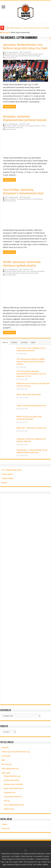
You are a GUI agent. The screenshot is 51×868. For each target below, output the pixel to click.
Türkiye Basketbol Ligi (12, 776)
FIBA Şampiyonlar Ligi (10, 769)
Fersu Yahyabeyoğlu (11, 52)
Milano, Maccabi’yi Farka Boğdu (29, 395)
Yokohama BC (34, 273)
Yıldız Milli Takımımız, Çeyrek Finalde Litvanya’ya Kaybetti (27, 28)
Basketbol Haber (11, 54)
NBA (3, 760)
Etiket (33, 342)
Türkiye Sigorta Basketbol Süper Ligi (15, 273)
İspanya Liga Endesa (12, 780)
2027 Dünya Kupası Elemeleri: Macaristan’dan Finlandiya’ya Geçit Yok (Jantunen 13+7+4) (31, 374)
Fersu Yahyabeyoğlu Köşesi (12, 470)
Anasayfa (5, 32)
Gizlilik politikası (8, 478)
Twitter (4, 824)
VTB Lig (7, 801)
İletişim (4, 483)
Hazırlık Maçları (38, 199)
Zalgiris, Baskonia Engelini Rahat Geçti (31, 406)
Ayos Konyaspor (10, 199)
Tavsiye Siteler (7, 474)
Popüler (14, 342)
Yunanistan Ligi (9, 792)
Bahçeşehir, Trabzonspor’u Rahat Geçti (32, 428)
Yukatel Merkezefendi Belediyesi (29, 56)
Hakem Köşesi (9, 809)
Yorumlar (24, 342)
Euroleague (6, 756)
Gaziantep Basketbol (25, 54)
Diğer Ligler (6, 773)
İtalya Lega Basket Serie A (14, 788)
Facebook (5, 829)
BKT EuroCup (7, 764)
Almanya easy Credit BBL (13, 784)
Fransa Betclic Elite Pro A (13, 797)
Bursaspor (21, 126)
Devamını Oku (9, 107)
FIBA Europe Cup (23, 271)
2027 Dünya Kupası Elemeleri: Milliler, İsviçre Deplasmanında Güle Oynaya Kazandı (31, 362)
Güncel (5, 342)
